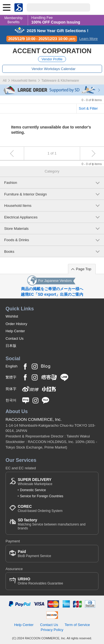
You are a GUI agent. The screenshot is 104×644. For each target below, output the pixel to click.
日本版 (11, 346)
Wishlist (12, 316)
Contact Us (15, 338)
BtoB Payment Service (34, 554)
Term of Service (77, 625)
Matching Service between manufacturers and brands (56, 524)
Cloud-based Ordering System (40, 508)
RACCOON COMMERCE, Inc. (34, 419)
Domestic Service (33, 490)
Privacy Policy (52, 630)
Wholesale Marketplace (35, 482)
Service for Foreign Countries (42, 496)
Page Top (84, 269)
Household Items (24, 81)
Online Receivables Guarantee (40, 581)
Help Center (15, 331)
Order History (16, 324)
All (5, 81)
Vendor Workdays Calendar (54, 69)
